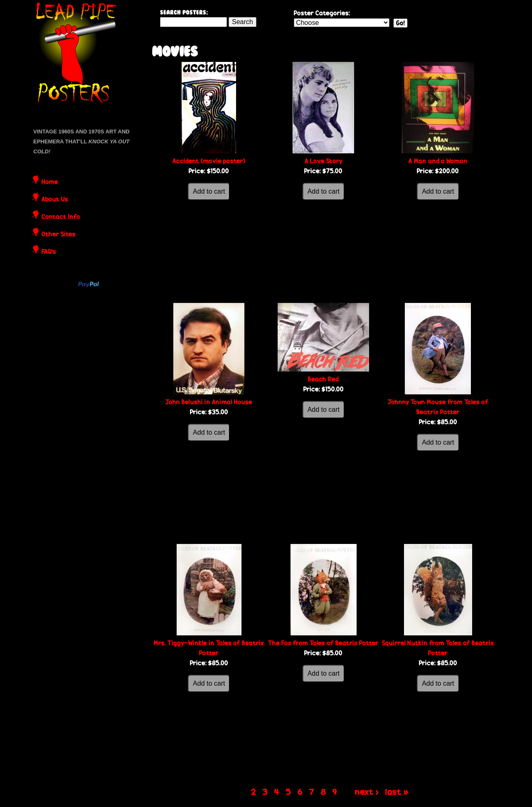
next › (367, 792)
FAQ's (49, 252)
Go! (400, 23)
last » (397, 792)
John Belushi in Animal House (209, 402)
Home (50, 182)
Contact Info (61, 217)
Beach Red (323, 379)
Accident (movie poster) (209, 161)
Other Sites (59, 235)
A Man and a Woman (438, 161)
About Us (55, 200)
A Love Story (324, 161)
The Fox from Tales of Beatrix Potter (323, 643)
